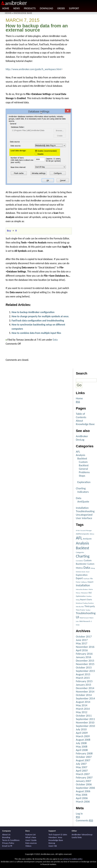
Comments (85, 820)
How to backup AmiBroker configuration (33, 312)
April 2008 (82, 750)
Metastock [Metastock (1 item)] (84, 593)
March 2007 (83, 774)
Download (46, 8)
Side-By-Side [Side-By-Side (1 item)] (80, 607)
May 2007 (82, 767)
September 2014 (85, 698)
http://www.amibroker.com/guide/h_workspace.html (34, 69)
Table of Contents (81, 415)
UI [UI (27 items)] (77, 617)
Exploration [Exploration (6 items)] (82, 575)
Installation (82, 508)
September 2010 (85, 726)
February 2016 (84, 654)
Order (61, 8)
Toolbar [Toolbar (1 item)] (88, 610)
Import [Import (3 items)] (90, 582)
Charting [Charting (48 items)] (83, 556)
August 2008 (83, 740)
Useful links (77, 837)
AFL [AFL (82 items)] (79, 538)
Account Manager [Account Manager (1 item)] (86, 531)
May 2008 (82, 747)
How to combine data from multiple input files (36, 333)
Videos (28, 846)
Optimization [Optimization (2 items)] (81, 596)
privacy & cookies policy (73, 859)
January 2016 (84, 657)
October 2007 (84, 757)
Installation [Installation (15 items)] (83, 585)
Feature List (31, 835)
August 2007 (83, 760)
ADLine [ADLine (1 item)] (92, 534)
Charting (81, 488)
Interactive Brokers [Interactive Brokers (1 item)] (82, 589)
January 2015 (84, 685)
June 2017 (82, 640)
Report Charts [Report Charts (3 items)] (86, 600)
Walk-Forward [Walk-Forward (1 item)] (84, 618)
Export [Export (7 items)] (79, 578)
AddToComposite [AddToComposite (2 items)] (82, 534)
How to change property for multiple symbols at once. (40, 316)
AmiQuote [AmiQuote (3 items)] (87, 539)
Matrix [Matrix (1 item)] (91, 589)
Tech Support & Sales (58, 835)
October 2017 (84, 636)
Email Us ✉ (7, 846)
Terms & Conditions (11, 840)
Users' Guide (31, 840)
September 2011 (85, 719)
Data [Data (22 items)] (87, 568)
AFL (78, 452)
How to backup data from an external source (37, 28)
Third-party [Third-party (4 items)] (90, 606)
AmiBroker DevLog (82, 438)
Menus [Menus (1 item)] (78, 593)
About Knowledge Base (85, 422)
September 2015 (85, 671)
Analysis (80, 455)
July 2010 (81, 729)
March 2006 (83, 802)
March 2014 (83, 709)
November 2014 (85, 692)
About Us (6, 835)
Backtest (82, 458)
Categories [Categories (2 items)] (80, 552)
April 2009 (82, 733)
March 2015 (83, 678)
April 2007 (82, 771)
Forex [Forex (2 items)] (78, 582)
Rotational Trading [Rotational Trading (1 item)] (82, 603)
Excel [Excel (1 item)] (88, 572)
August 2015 (83, 674)
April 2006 (82, 798)
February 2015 (84, 681)
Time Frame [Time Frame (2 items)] (80, 610)
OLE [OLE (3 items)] (90, 593)
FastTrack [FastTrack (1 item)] (86, 579)
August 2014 (83, 702)
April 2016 (82, 650)
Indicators (83, 492)
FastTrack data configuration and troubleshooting (38, 321)
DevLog (52, 843)
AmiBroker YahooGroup (82, 835)
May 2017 (82, 643)
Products (30, 8)
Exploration (84, 482)
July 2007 (81, 764)
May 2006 (82, 795)
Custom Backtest (84, 464)
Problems (84, 472)
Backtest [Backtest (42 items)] (82, 548)
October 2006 (84, 784)
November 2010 (85, 722)
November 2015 (85, 664)
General (83, 469)
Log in (79, 814)
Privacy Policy (8, 843)
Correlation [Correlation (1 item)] (80, 561)
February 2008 (84, 753)
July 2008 (81, 743)
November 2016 (85, 647)
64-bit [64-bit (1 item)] (78, 531)
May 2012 (82, 712)
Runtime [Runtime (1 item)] (91, 603)
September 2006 (85, 788)
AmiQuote (83, 501)
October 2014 (84, 695)
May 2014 (82, 705)
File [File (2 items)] (91, 578)
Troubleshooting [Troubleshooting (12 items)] (86, 613)
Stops (82, 476)
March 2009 (83, 736)
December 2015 (85, 661)
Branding (6, 837)
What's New (31, 837)
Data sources (31, 843)
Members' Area (55, 837)
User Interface (84, 518)
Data (55, 340)
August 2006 (83, 791)
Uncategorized (84, 515)
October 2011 (84, 716)
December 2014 (85, 688)
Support (74, 8)
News (17, 8)
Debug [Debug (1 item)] (93, 568)
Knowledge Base (23, 13)
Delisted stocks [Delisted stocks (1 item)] (81, 572)
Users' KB (53, 846)
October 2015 (84, 667)
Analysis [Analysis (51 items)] (82, 543)
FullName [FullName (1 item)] (84, 582)
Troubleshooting (85, 511)
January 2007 (84, 781)
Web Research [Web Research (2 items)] (85, 621)
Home (6, 8)
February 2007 (84, 777)
